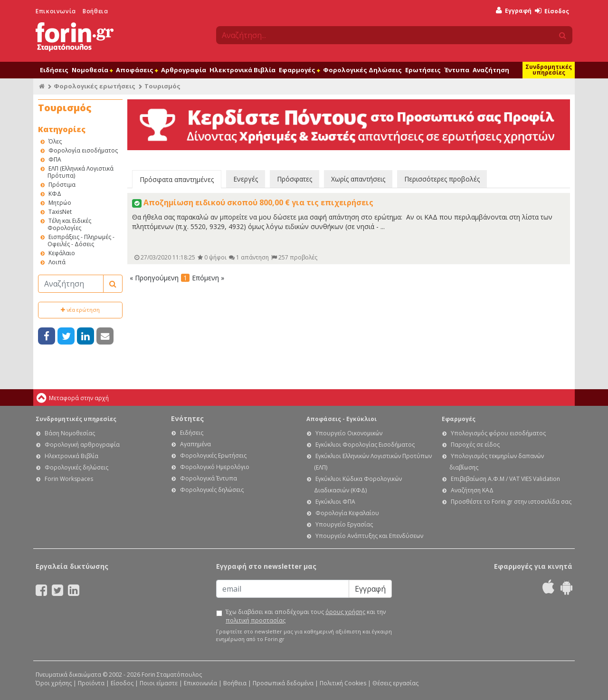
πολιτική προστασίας (256, 620)
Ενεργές (246, 179)
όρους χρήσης (345, 612)
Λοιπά (57, 262)
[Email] (283, 589)
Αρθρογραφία (184, 70)
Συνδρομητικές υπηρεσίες (549, 70)
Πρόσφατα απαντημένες (177, 179)
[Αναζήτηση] (71, 284)
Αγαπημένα (195, 444)
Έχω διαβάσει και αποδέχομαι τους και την (306, 616)
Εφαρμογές (299, 70)
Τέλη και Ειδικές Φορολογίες (69, 224)
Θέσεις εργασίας (395, 683)
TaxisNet (60, 212)
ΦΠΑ (55, 159)
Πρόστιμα (62, 185)
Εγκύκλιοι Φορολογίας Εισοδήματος (365, 445)
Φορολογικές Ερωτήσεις (213, 455)
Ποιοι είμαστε (159, 683)
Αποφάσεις (137, 70)
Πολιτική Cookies (343, 683)
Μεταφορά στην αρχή (79, 398)
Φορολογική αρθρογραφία (82, 445)
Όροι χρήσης (54, 683)
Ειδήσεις (54, 70)
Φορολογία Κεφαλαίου (347, 513)
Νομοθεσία (92, 70)
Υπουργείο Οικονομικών (349, 433)
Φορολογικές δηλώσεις (76, 467)
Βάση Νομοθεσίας (70, 433)
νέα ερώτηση (80, 310)
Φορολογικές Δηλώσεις (362, 70)
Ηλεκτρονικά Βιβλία (242, 70)
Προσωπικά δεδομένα (283, 683)
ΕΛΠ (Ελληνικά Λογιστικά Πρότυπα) (81, 172)
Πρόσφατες (294, 179)
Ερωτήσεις (423, 70)
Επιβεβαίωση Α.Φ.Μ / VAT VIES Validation (505, 479)
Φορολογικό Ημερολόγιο (215, 467)
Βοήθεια (95, 11)
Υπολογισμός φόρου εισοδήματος (498, 433)
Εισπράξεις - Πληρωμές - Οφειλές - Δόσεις (81, 240)
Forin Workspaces (69, 479)
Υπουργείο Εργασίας (344, 524)
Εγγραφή (514, 11)
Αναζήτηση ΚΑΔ (472, 490)
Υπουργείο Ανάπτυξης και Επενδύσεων (369, 536)
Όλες (55, 141)
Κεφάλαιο (62, 253)
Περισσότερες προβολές (442, 179)
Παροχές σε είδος (475, 445)
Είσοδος (552, 11)
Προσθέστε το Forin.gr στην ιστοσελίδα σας (511, 502)
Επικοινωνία (56, 11)
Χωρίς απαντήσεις (358, 179)
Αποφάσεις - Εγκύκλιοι (342, 419)
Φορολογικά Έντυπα (209, 478)
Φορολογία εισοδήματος (83, 150)
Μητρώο (60, 203)
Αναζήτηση (491, 70)
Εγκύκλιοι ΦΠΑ (335, 502)
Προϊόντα (91, 683)
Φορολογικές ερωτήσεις (95, 86)
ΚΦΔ (55, 194)
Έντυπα (457, 70)
